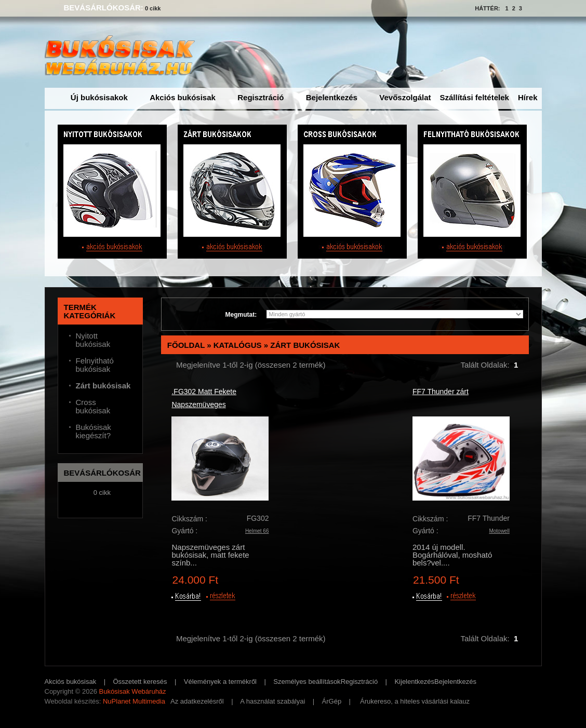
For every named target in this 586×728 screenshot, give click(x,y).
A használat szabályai (272, 701)
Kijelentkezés (414, 682)
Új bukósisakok (99, 97)
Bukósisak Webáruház (132, 691)
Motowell (499, 531)
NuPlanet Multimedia (134, 701)
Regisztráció (261, 97)
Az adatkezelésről (197, 701)
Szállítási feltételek (475, 97)
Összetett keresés (140, 682)
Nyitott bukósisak (93, 340)
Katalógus (238, 345)
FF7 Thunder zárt (441, 392)
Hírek (528, 97)
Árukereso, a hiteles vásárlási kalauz (415, 701)
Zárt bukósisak (305, 345)
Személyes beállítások (307, 682)
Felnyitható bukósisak (95, 365)
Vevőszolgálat (405, 97)
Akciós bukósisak (183, 97)
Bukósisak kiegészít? (94, 432)
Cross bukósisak (93, 407)
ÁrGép (332, 701)
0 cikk (153, 8)
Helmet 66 (257, 531)
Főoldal (186, 345)
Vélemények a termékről (220, 682)
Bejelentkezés (332, 97)
